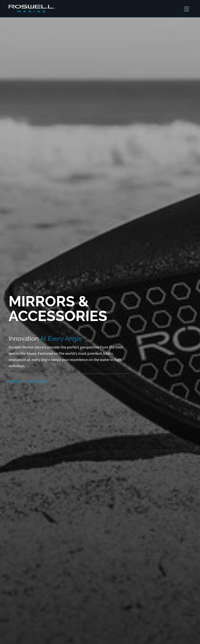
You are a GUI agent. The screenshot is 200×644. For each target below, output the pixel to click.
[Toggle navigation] (187, 9)
